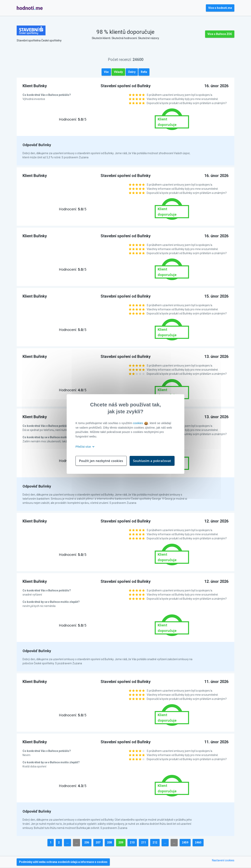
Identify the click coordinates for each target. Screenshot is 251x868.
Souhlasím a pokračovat (152, 461)
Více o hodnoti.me (220, 8)
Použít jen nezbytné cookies (101, 461)
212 (155, 842)
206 (87, 842)
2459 (185, 842)
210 (132, 842)
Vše (106, 72)
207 (98, 842)
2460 (198, 842)
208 (109, 842)
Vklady (118, 72)
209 (121, 842)
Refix (144, 72)
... (67, 842)
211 (144, 842)
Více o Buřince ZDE (220, 34)
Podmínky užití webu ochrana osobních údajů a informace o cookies (63, 862)
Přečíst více (84, 447)
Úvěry (132, 72)
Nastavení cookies (223, 860)
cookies (140, 423)
